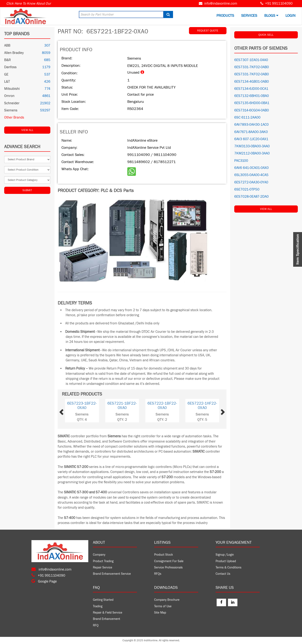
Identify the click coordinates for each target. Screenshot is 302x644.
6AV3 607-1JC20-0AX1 (251, 139)
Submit (27, 190)
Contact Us (223, 574)
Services (249, 16)
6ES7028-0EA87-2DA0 (251, 197)
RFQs (158, 574)
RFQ (96, 625)
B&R (7, 60)
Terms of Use (163, 606)
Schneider (12, 103)
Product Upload (226, 561)
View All (27, 130)
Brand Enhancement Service (112, 574)
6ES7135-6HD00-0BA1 (252, 103)
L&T (7, 82)
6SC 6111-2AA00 (247, 118)
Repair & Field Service (108, 613)
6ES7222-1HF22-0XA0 (202, 406)
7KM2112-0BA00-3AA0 (252, 153)
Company (99, 555)
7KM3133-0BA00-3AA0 (252, 146)
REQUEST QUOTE (208, 31)
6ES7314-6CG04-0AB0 (252, 110)
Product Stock (164, 555)
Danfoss (10, 67)
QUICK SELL (266, 35)
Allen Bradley (14, 53)
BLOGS (271, 16)
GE (6, 74)
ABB (7, 46)
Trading (98, 606)
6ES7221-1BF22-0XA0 (122, 406)
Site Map (160, 613)
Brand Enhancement (107, 619)
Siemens (11, 110)
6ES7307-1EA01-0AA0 (251, 60)
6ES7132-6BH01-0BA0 (252, 96)
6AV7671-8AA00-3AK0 (251, 132)
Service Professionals (168, 568)
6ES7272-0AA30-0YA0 (251, 182)
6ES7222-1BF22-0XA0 (162, 406)
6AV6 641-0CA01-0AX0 (251, 168)
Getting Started (103, 600)
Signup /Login (225, 555)
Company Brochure (167, 600)
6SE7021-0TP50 (247, 189)
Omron (9, 96)
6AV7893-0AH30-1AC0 (251, 125)
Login (290, 16)
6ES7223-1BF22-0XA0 (82, 406)
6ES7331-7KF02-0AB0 (252, 67)
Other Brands (14, 118)
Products (225, 16)
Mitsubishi (12, 89)
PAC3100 (241, 161)
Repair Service (103, 568)
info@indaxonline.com (221, 4)
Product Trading (103, 561)
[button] (68, 411)
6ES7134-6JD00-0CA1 (251, 89)
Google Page (44, 581)
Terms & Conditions (228, 568)
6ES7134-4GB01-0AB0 (252, 82)
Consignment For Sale (169, 561)
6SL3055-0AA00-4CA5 (251, 175)
